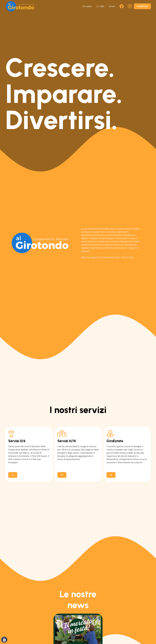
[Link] (29, 454)
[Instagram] (130, 6)
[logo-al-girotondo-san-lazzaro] (20, 6)
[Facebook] (122, 6)
